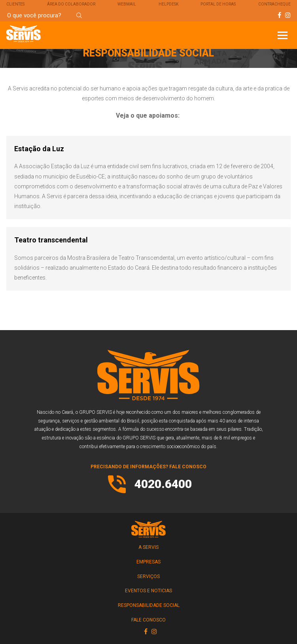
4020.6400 (163, 484)
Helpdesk (168, 4)
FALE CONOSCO (148, 620)
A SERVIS (148, 547)
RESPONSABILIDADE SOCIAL (149, 605)
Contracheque (274, 4)
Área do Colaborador (71, 4)
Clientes (15, 4)
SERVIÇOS (148, 576)
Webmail (127, 4)
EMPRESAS (148, 562)
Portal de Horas (218, 4)
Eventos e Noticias (148, 591)
